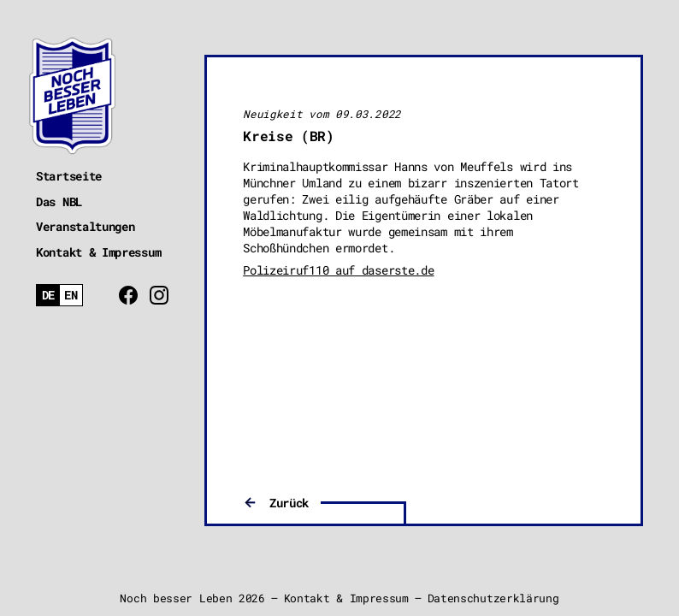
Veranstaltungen (86, 226)
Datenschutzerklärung (493, 598)
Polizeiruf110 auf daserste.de (338, 270)
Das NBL (59, 201)
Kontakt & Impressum (98, 252)
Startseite (69, 176)
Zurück (289, 503)
